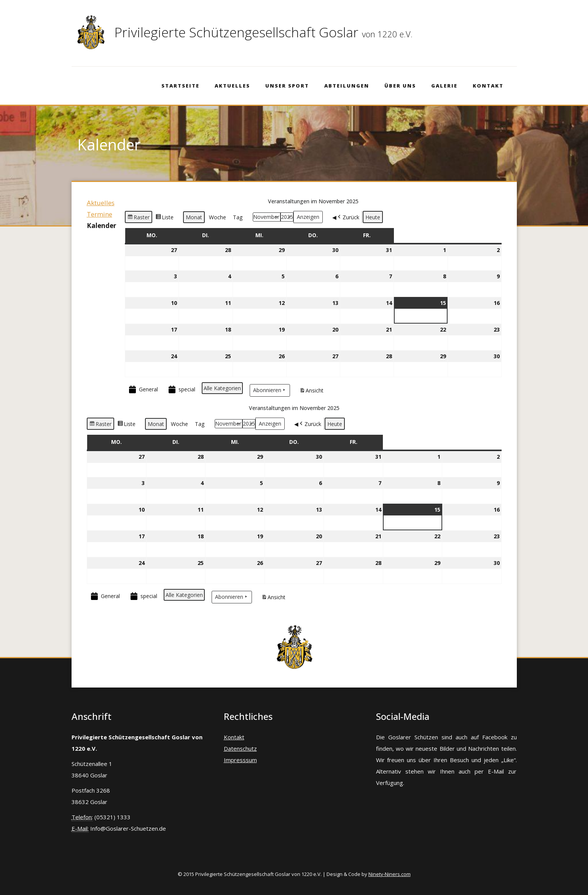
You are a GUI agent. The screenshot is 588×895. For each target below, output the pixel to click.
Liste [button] (164, 218)
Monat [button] (194, 217)
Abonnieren (270, 390)
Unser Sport (287, 86)
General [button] (143, 390)
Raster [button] (138, 218)
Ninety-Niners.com (390, 874)
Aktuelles (232, 86)
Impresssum (240, 760)
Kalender (101, 226)
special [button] (181, 390)
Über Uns (400, 86)
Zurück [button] (348, 217)
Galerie (444, 86)
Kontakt (488, 86)
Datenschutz (240, 748)
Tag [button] (238, 217)
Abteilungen (347, 86)
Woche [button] (218, 217)
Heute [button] (373, 217)
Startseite (180, 86)
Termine (100, 214)
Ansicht (313, 392)
